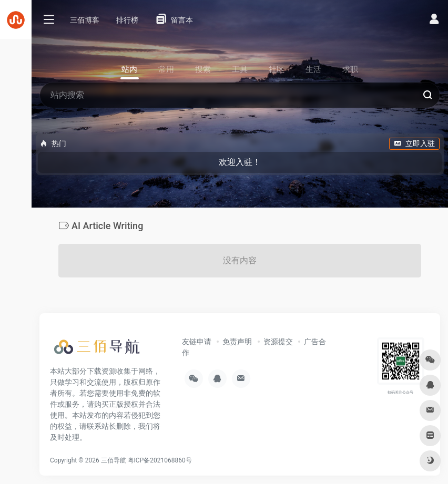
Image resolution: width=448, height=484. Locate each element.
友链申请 (197, 342)
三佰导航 (114, 460)
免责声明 (237, 342)
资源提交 (278, 342)
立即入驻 (414, 143)
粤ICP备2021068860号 (160, 460)
